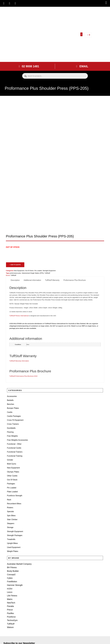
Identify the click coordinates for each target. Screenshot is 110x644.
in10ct (9, 552)
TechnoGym (12, 579)
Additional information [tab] (32, 280)
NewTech (11, 564)
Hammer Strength (14, 549)
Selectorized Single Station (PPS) (33, 273)
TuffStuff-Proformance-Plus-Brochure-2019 (23, 376)
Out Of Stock (29, 271)
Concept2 (11, 540)
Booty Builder (12, 537)
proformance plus (15, 273)
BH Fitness (11, 534)
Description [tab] (15, 280)
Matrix (10, 561)
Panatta (10, 567)
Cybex (10, 543)
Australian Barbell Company (18, 531)
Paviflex (10, 573)
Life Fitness (12, 558)
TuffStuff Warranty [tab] (52, 280)
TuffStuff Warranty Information (19, 361)
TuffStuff (10, 581)
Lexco (9, 555)
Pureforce (11, 576)
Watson (10, 585)
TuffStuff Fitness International (19, 316)
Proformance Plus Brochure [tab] (75, 280)
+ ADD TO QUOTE (15, 265)
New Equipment (19, 271)
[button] (106, 3)
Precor (10, 570)
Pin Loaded (38, 271)
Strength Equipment (49, 271)
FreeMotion (12, 546)
